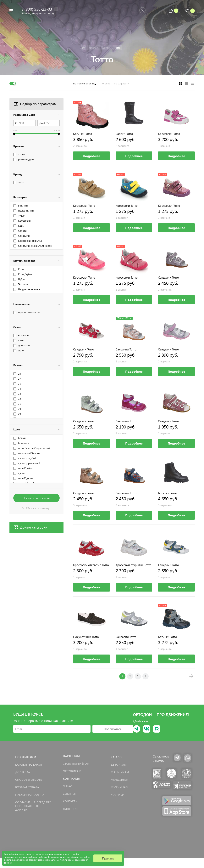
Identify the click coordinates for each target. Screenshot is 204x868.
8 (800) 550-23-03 (37, 9)
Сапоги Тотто (124, 134)
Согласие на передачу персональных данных (33, 806)
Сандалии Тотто (168, 278)
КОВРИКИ (118, 795)
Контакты (70, 801)
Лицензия (71, 809)
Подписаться (113, 729)
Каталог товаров (29, 765)
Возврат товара (27, 787)
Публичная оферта (30, 795)
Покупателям (26, 757)
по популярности (83, 83)
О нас (68, 786)
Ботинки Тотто (83, 134)
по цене (106, 83)
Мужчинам (120, 787)
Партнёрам (71, 756)
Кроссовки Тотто (169, 134)
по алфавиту (121, 83)
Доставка (23, 772)
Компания (71, 779)
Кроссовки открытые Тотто (91, 565)
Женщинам (120, 780)
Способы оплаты (29, 780)
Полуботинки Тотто (86, 637)
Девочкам (119, 765)
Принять (108, 858)
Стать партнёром (76, 764)
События (70, 794)
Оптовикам (72, 771)
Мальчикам (120, 772)
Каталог (117, 757)
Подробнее (91, 156)
